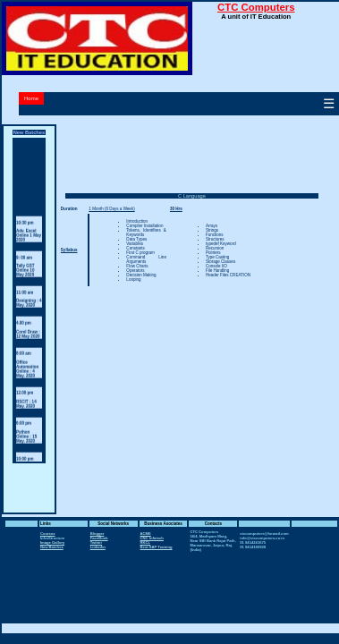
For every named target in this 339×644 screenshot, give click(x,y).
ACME (146, 534)
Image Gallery (52, 542)
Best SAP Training (157, 547)
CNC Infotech (152, 538)
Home (31, 98)
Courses (48, 534)
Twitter (96, 542)
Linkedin (98, 547)
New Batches (52, 547)
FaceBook (99, 538)
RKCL (146, 542)
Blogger (97, 534)
